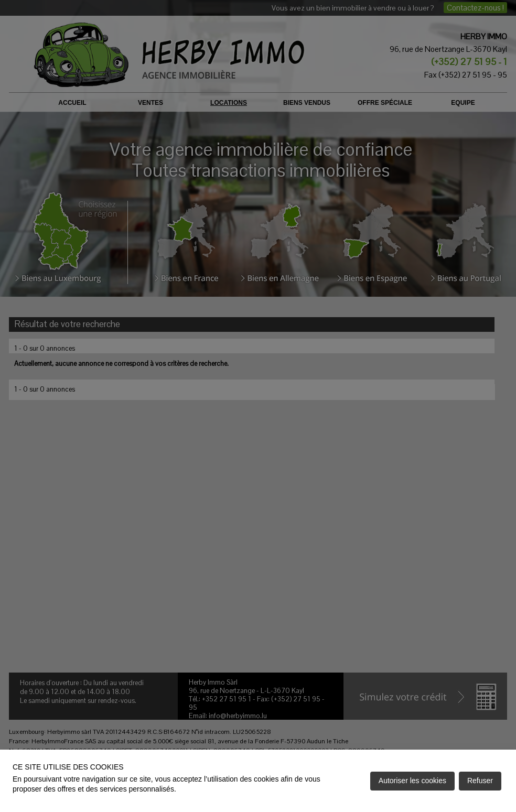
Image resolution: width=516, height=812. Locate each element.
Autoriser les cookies (412, 781)
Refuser (480, 781)
